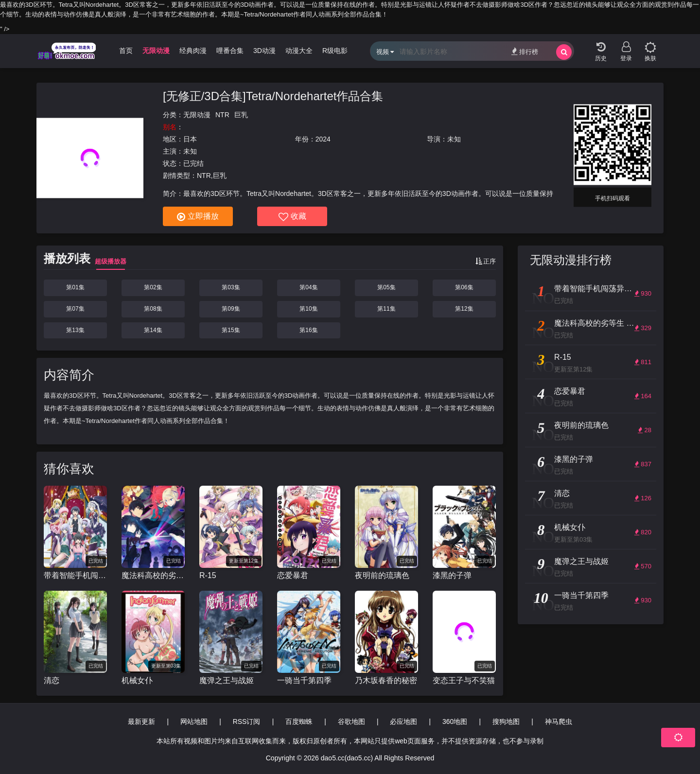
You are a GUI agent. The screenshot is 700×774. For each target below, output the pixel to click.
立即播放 (198, 217)
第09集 (231, 309)
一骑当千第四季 (304, 680)
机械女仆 (137, 680)
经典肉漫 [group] (193, 51)
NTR (222, 115)
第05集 (386, 287)
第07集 (75, 309)
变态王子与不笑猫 (464, 680)
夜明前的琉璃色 (382, 575)
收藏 (292, 217)
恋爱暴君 (293, 575)
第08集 (153, 309)
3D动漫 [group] (264, 51)
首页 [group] (126, 51)
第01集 (75, 287)
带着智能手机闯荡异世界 (75, 575)
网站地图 (194, 721)
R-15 (208, 575)
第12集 (464, 309)
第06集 (464, 287)
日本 (190, 139)
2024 (323, 139)
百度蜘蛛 (299, 721)
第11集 (386, 309)
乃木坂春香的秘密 (386, 680)
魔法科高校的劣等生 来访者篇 (153, 575)
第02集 (153, 287)
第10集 (308, 309)
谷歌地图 (351, 721)
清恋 (52, 680)
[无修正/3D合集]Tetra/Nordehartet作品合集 (273, 96)
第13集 (75, 330)
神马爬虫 (559, 721)
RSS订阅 (247, 721)
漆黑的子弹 (452, 575)
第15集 (231, 330)
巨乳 (241, 115)
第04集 (308, 287)
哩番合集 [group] (230, 51)
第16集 (308, 330)
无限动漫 (197, 115)
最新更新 (141, 721)
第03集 (231, 287)
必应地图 (403, 721)
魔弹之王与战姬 (227, 680)
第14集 (153, 330)
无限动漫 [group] (156, 51)
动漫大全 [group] (299, 51)
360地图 (455, 721)
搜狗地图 (506, 721)
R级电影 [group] (335, 51)
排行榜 (525, 51)
